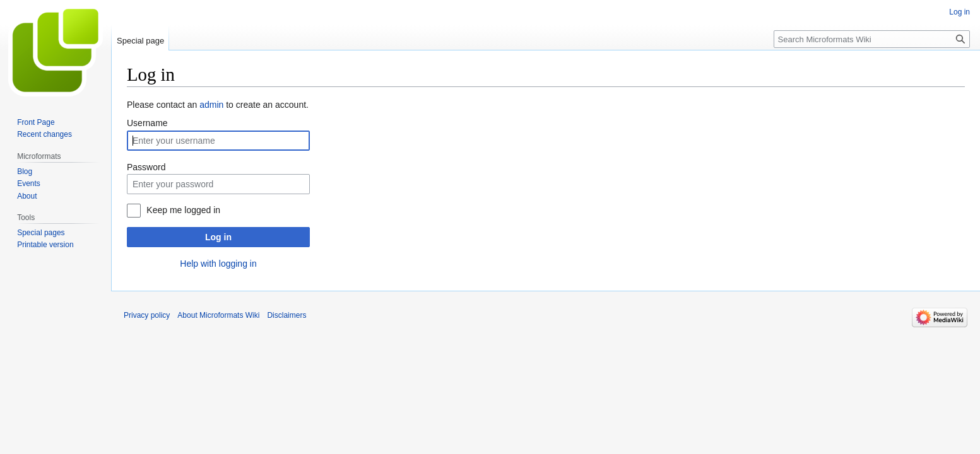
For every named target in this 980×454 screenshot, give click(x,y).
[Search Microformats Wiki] (872, 39)
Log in (218, 237)
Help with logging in (218, 264)
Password (146, 167)
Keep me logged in (183, 210)
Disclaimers (286, 315)
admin (211, 105)
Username (147, 123)
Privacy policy (147, 315)
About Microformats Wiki (218, 315)
